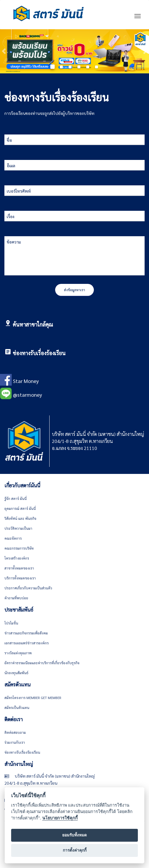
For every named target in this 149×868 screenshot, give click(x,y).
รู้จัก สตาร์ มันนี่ (16, 498)
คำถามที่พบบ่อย (16, 598)
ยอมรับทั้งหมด (74, 835)
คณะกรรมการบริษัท (19, 548)
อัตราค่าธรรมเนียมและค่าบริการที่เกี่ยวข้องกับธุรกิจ (42, 663)
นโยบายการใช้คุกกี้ (60, 818)
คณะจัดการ (13, 538)
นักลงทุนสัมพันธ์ (16, 673)
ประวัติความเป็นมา (18, 528)
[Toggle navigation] (138, 16)
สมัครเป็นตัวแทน (17, 707)
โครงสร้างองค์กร (17, 558)
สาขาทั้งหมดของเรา (19, 568)
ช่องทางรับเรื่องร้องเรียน (39, 353)
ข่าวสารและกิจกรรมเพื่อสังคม (26, 633)
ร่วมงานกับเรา (15, 742)
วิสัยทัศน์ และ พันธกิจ (20, 518)
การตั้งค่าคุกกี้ (75, 850)
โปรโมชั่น (11, 623)
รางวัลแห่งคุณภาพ (18, 653)
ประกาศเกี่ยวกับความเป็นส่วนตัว (28, 588)
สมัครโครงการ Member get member (33, 698)
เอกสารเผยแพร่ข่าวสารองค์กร (27, 643)
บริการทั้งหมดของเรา (20, 578)
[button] (4, 51)
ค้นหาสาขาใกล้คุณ (33, 324)
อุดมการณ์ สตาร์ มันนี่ (20, 508)
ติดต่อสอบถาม (15, 732)
